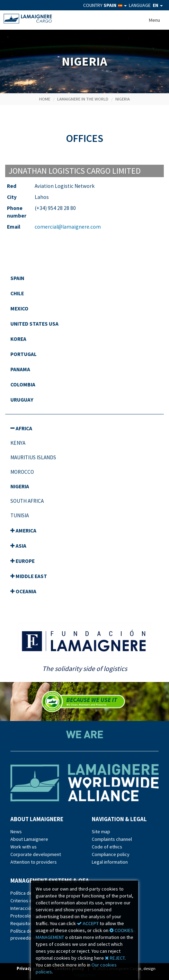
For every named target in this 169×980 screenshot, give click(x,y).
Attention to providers (34, 862)
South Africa (27, 501)
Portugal (24, 354)
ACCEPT (88, 923)
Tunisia (20, 515)
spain (17, 278)
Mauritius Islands (33, 457)
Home (45, 99)
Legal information (110, 862)
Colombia (23, 385)
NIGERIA (123, 99)
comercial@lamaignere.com (68, 227)
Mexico (19, 309)
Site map (101, 832)
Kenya (18, 443)
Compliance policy (111, 854)
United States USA (34, 324)
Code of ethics (107, 847)
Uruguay (22, 400)
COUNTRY (105, 5)
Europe (23, 561)
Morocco (22, 472)
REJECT (115, 958)
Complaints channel (112, 839)
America (23, 531)
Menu (154, 20)
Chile (17, 293)
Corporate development (36, 854)
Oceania (23, 591)
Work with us (24, 847)
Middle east (29, 576)
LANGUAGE (146, 5)
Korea (18, 339)
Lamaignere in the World (83, 99)
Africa (21, 428)
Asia (18, 546)
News (16, 832)
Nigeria (20, 486)
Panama (20, 369)
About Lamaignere (29, 839)
